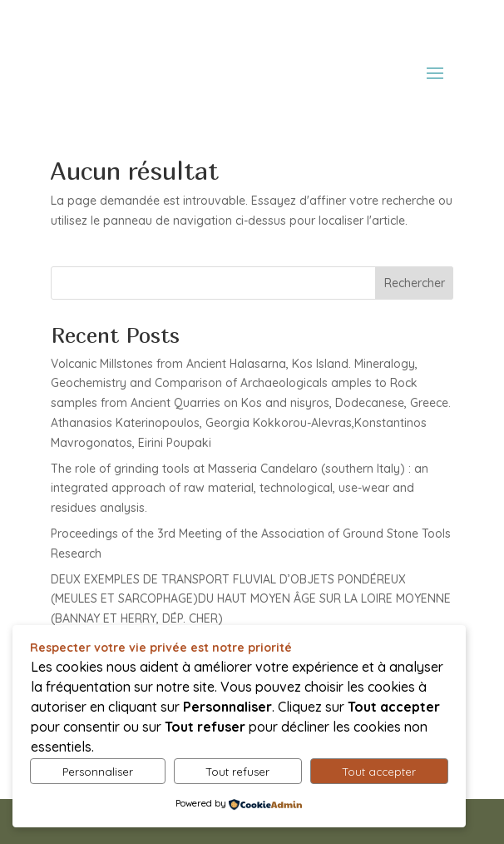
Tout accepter (379, 772)
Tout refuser (238, 772)
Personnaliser (98, 772)
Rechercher (415, 283)
